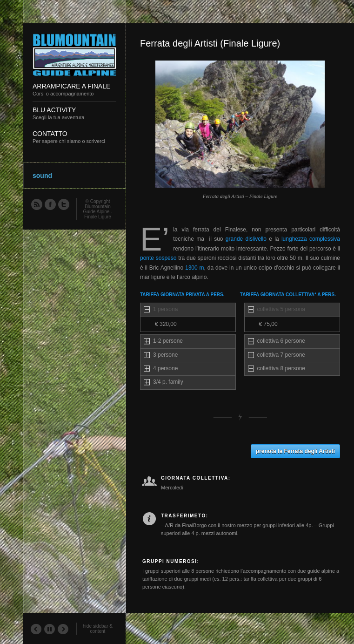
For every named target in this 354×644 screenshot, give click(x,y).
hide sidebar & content (98, 629)
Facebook (50, 204)
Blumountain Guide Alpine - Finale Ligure (98, 212)
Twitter (63, 204)
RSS (36, 204)
